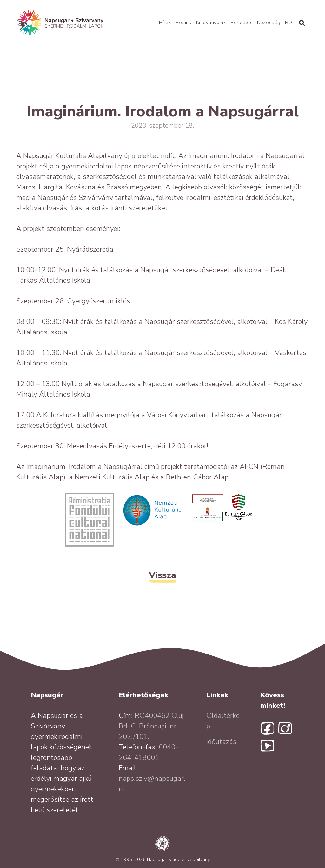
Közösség (269, 23)
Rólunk (183, 23)
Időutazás (221, 742)
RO (289, 23)
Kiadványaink (211, 23)
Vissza (162, 575)
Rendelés (242, 23)
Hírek (165, 23)
